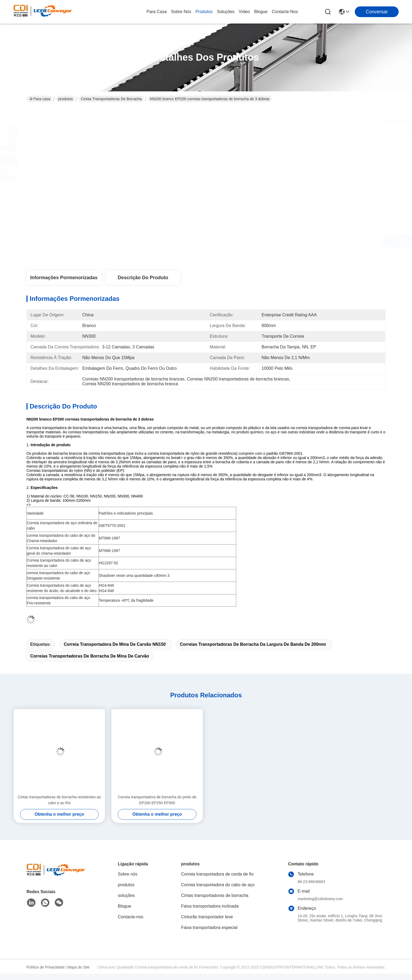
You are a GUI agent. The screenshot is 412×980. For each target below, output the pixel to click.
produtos (204, 12)
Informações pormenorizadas (64, 278)
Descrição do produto (143, 278)
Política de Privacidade (45, 967)
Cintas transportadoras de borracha (111, 99)
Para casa (157, 12)
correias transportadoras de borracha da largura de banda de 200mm (253, 644)
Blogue (261, 12)
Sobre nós (181, 12)
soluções (226, 12)
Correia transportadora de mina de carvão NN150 (115, 644)
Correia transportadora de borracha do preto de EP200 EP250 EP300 (157, 800)
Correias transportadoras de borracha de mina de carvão (90, 656)
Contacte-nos (285, 12)
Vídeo (244, 12)
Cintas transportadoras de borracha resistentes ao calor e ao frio (59, 800)
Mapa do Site (79, 967)
